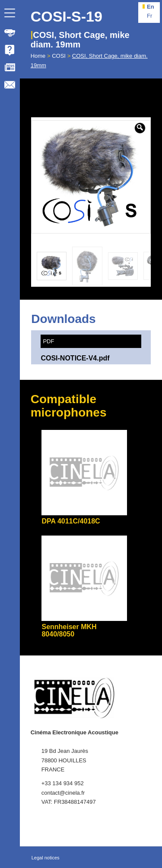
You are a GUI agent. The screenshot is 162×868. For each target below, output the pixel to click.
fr (149, 16)
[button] (140, 128)
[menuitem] (10, 33)
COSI (59, 56)
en (151, 7)
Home (38, 56)
